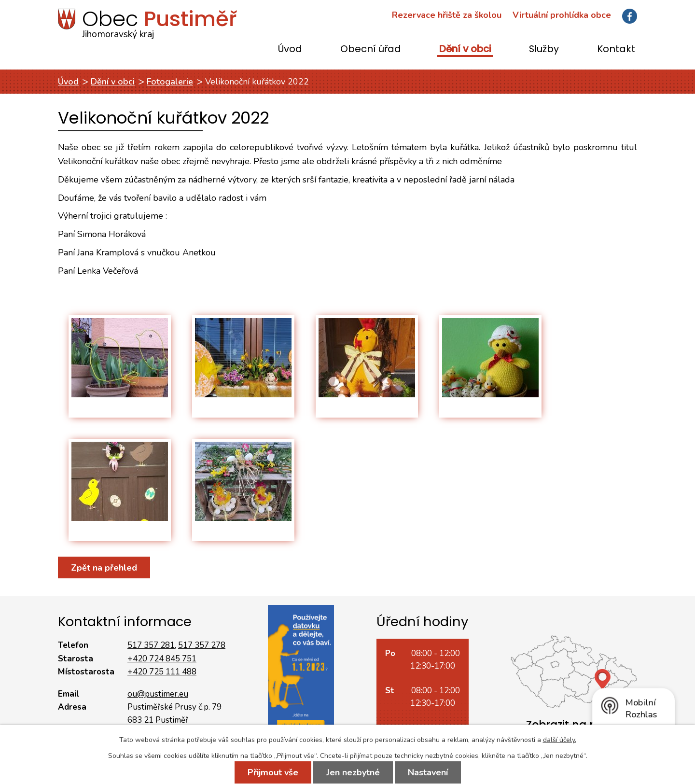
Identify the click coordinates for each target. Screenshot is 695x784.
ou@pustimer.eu (158, 694)
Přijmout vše (273, 772)
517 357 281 (151, 645)
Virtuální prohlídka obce (562, 15)
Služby (544, 49)
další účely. (560, 740)
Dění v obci (465, 49)
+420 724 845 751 (162, 659)
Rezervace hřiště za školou (447, 15)
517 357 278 (202, 645)
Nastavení (428, 772)
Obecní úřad (371, 49)
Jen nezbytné (353, 772)
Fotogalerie (170, 82)
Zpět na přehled (104, 567)
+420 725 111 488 (162, 672)
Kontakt (616, 49)
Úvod (290, 49)
